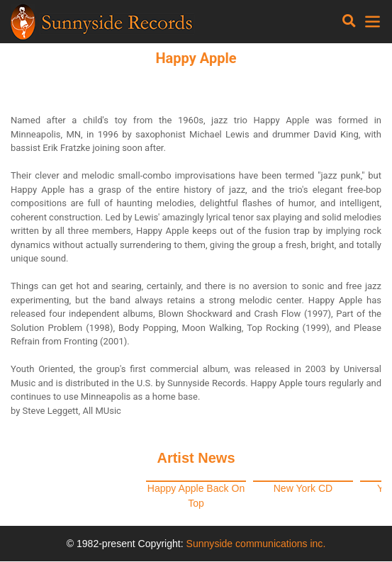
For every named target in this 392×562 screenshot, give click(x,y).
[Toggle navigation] (349, 21)
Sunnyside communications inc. (256, 544)
